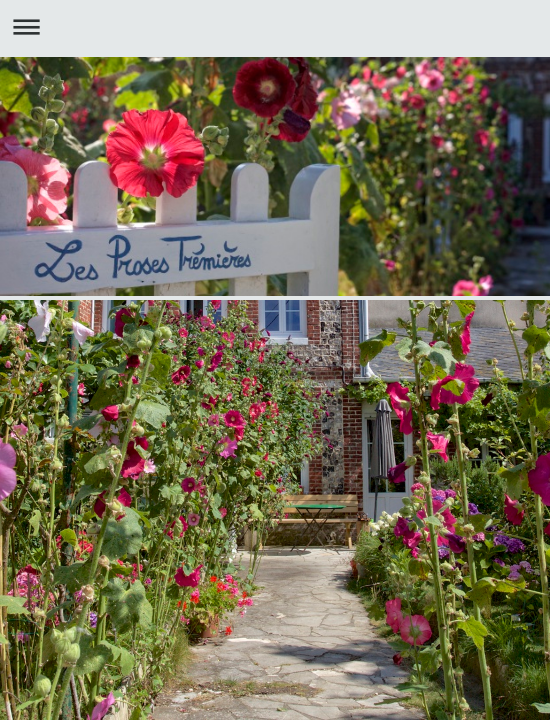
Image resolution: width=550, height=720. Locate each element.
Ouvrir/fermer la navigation (275, 26)
